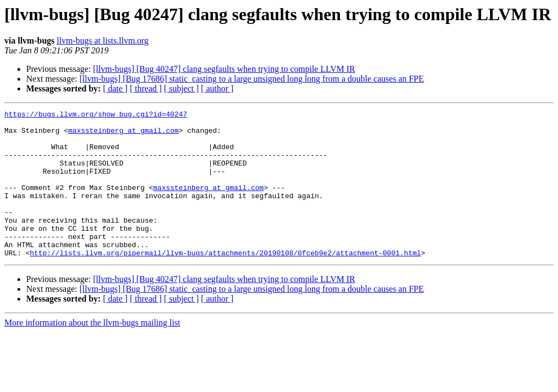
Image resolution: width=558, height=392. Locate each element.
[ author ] (217, 88)
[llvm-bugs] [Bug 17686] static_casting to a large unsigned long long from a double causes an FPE (252, 79)
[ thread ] (146, 88)
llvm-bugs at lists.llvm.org (103, 41)
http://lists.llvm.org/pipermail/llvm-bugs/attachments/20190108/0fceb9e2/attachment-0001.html (226, 282)
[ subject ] (181, 88)
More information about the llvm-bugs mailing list (92, 352)
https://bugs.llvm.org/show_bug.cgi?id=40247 (96, 115)
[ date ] (115, 88)
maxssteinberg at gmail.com (123, 135)
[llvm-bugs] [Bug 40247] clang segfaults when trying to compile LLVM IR (224, 69)
